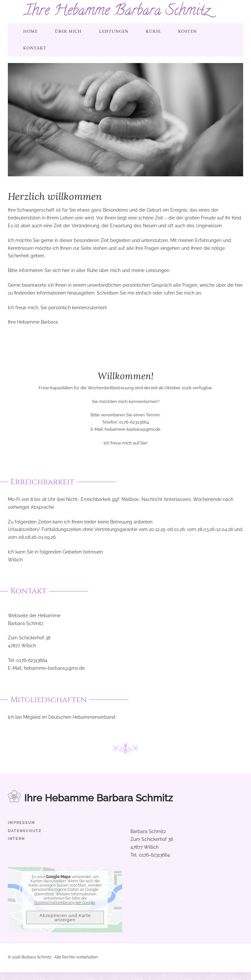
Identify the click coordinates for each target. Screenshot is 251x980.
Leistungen (114, 31)
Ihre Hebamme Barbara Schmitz (117, 12)
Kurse (153, 31)
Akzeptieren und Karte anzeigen (65, 918)
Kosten (187, 31)
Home (30, 31)
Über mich (68, 31)
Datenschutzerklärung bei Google (65, 903)
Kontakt (35, 48)
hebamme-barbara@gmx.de (133, 429)
